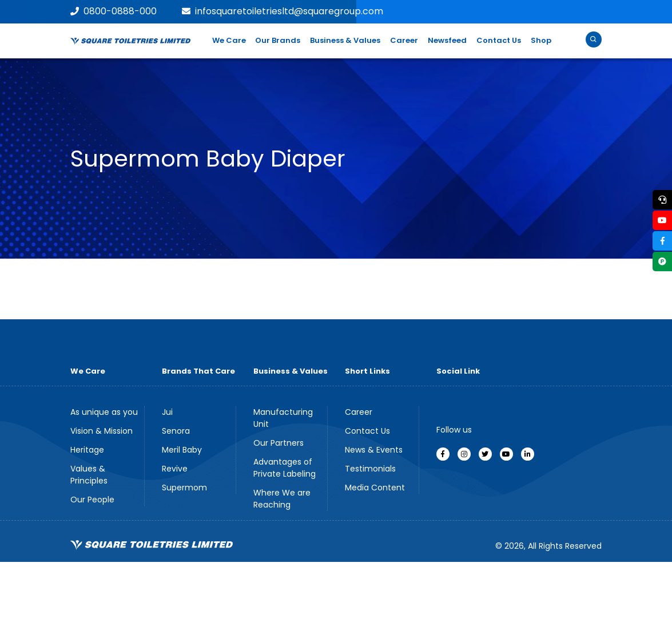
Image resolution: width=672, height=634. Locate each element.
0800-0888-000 (114, 11)
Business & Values (345, 40)
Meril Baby (182, 450)
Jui (167, 412)
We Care (229, 40)
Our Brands (278, 40)
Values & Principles (89, 475)
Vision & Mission (102, 431)
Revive (175, 469)
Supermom (184, 488)
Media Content (375, 488)
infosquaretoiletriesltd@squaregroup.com (283, 11)
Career (404, 40)
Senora (176, 431)
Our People (92, 500)
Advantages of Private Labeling (285, 468)
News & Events (374, 450)
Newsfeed (447, 40)
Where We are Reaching (282, 499)
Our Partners (279, 443)
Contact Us (499, 40)
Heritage (87, 450)
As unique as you (104, 412)
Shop (541, 40)
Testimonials (370, 469)
